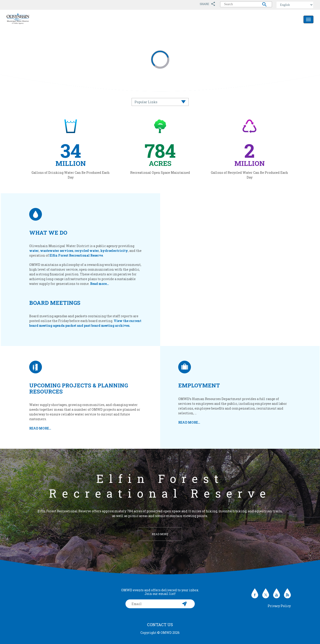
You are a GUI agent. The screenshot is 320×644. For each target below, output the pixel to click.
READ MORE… (40, 428)
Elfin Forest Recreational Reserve (76, 255)
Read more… (100, 284)
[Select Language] (295, 5)
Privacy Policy (279, 606)
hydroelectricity (114, 251)
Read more (160, 534)
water (34, 251)
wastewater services (57, 251)
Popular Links (146, 102)
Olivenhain (28, 19)
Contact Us (160, 625)
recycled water (87, 251)
